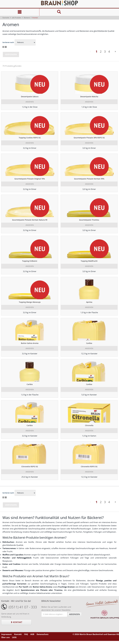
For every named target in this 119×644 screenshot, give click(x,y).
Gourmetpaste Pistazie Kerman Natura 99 (30, 220)
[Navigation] (20, 12)
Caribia (89, 343)
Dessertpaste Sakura (30, 97)
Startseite (6, 18)
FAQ (26, 634)
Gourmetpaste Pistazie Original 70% (30, 179)
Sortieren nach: (8, 42)
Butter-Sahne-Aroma (30, 343)
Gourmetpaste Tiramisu (89, 220)
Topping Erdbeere (30, 261)
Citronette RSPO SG (30, 467)
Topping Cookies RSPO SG (30, 138)
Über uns (5, 637)
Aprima (89, 302)
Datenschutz (43, 634)
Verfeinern (11, 54)
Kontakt (16, 622)
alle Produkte (16, 18)
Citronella (89, 425)
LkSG (14, 637)
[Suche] (59, 12)
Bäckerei (27, 18)
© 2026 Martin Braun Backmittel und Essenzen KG (96, 634)
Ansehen (30, 102)
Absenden (74, 614)
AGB (32, 634)
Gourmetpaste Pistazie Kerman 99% (89, 179)
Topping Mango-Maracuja (30, 302)
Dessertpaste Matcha (89, 97)
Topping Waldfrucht (89, 261)
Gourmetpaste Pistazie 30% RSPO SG (89, 138)
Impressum (6, 634)
